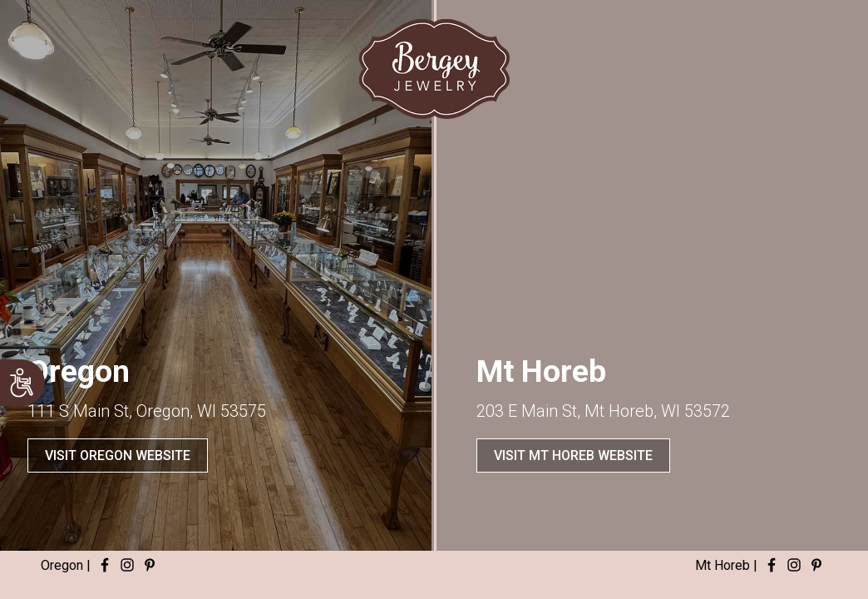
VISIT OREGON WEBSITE (118, 455)
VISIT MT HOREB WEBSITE (573, 455)
